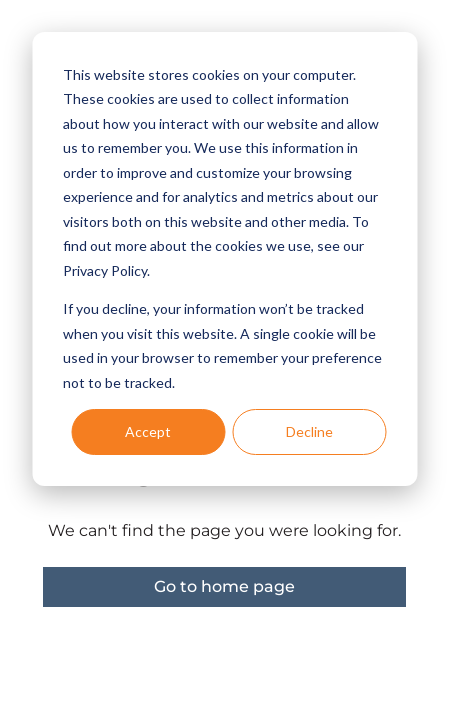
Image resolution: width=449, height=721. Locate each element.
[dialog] (224, 259)
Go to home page (224, 586)
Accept (148, 431)
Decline (309, 431)
